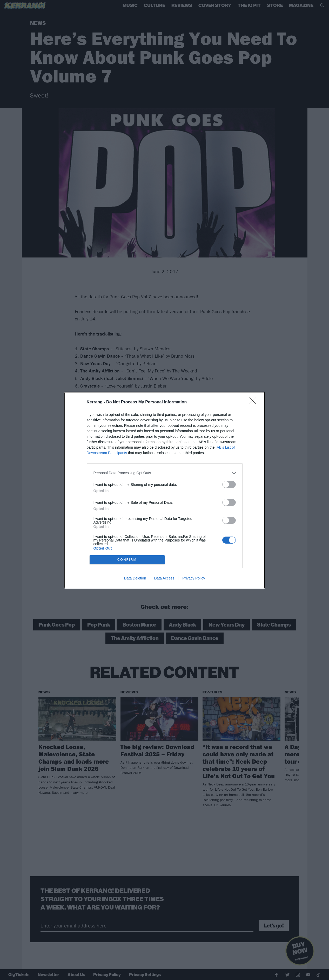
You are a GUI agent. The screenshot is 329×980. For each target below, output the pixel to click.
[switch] (229, 484)
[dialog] (165, 490)
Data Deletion (135, 578)
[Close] (254, 402)
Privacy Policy (194, 578)
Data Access (164, 578)
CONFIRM (127, 560)
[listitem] (165, 473)
